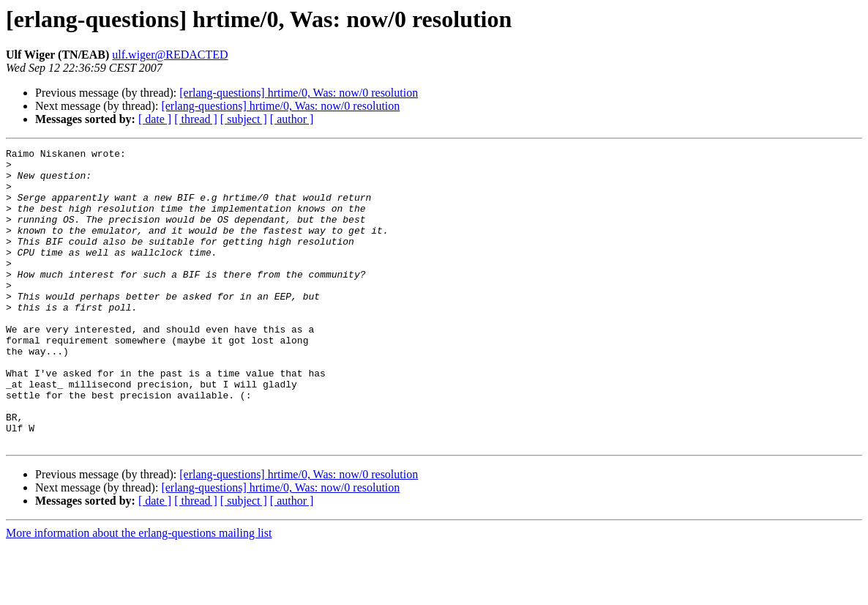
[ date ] (155, 119)
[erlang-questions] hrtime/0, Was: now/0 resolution (299, 93)
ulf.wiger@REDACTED (170, 55)
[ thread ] (196, 119)
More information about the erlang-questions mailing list (139, 592)
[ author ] (292, 119)
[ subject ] (244, 119)
